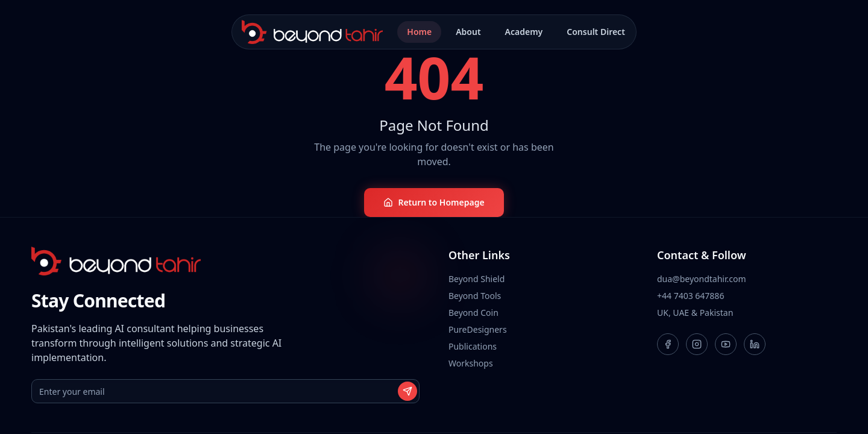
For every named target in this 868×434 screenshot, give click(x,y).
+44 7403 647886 (690, 296)
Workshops (471, 363)
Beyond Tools (475, 296)
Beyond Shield (476, 279)
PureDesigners (478, 329)
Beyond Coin (473, 313)
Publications (473, 346)
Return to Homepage (434, 202)
